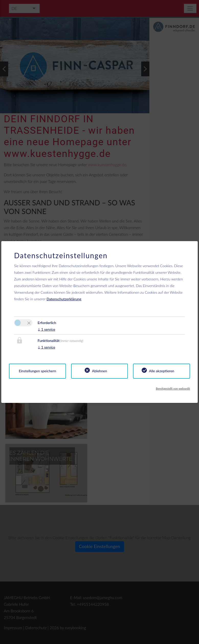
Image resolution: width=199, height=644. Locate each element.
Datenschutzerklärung (64, 299)
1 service (46, 329)
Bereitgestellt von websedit (173, 388)
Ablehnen (99, 371)
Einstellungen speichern (37, 371)
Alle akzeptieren (162, 371)
